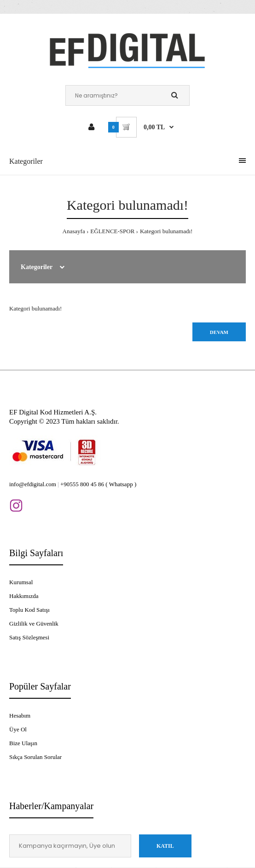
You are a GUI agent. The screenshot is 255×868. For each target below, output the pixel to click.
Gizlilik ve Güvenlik (34, 624)
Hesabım (20, 716)
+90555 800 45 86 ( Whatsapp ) (98, 484)
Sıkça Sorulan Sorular (35, 757)
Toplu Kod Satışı (29, 610)
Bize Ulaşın (23, 743)
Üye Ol (18, 729)
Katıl (165, 846)
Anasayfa (74, 231)
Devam (219, 332)
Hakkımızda (24, 596)
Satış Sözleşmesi (29, 637)
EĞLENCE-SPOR (112, 231)
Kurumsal (21, 582)
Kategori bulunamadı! (166, 231)
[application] (252, 866)
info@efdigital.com (33, 484)
